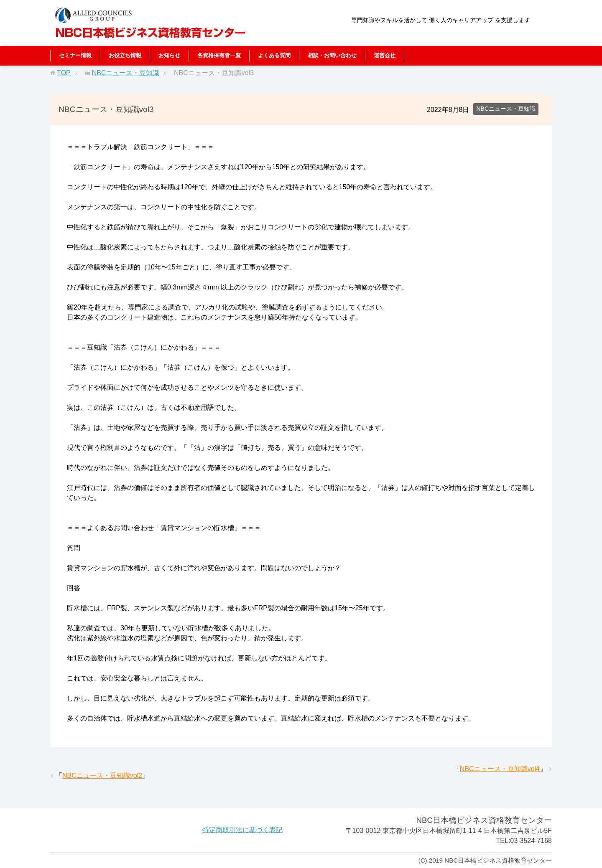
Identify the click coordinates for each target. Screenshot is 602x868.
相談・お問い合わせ (332, 55)
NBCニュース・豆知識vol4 (500, 769)
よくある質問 (274, 55)
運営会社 (385, 55)
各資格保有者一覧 (219, 55)
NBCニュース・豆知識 (506, 109)
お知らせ (169, 55)
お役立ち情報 (125, 55)
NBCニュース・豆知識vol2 (102, 775)
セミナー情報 (75, 55)
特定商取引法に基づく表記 (242, 830)
